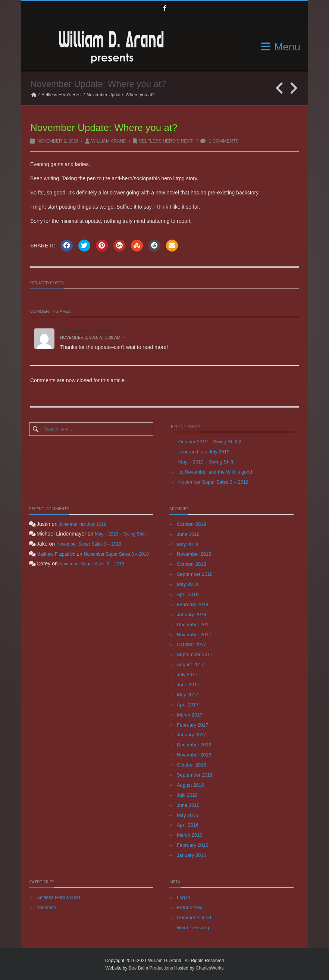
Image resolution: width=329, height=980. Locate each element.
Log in (183, 897)
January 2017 (192, 735)
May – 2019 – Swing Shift (206, 462)
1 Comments (219, 141)
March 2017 (190, 715)
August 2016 (190, 785)
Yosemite (46, 907)
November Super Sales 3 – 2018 (214, 482)
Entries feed (190, 907)
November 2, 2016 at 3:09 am (90, 337)
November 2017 (194, 635)
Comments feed (194, 917)
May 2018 (187, 584)
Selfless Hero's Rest (62, 95)
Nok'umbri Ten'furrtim (90, 331)
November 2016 (194, 755)
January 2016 (192, 855)
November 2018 (194, 554)
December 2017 (194, 625)
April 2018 (188, 594)
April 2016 (188, 825)
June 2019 (188, 534)
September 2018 (195, 574)
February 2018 (193, 604)
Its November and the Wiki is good (215, 472)
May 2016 (187, 815)
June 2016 (188, 805)
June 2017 (188, 685)
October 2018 (192, 564)
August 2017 (190, 664)
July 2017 (187, 675)
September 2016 (195, 775)
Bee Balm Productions (151, 968)
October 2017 (192, 644)
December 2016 (194, 745)
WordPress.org (193, 928)
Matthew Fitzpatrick (56, 554)
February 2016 (193, 845)
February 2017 (193, 725)
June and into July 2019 (204, 452)
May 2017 (187, 695)
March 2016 (190, 835)
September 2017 (195, 654)
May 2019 (187, 544)
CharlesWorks (209, 968)
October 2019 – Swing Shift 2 (210, 442)
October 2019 (192, 524)
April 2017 (188, 705)
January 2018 (192, 614)
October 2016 (192, 765)
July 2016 (187, 795)
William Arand (109, 141)
